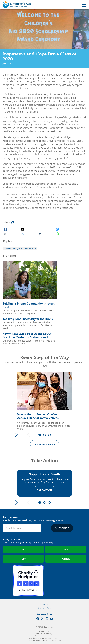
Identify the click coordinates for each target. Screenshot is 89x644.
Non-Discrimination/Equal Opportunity (44, 638)
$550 (23, 559)
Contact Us (44, 604)
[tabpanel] (44, 401)
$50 (23, 549)
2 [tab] (46, 435)
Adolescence (31, 248)
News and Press (44, 608)
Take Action (44, 490)
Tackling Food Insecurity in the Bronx (28, 319)
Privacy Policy (44, 631)
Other (66, 559)
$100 (66, 549)
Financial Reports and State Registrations (44, 640)
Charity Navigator (28, 581)
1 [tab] (41, 435)
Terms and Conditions (44, 636)
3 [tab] (51, 435)
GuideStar (61, 581)
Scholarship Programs (13, 248)
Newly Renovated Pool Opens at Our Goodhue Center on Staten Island (27, 336)
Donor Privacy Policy (44, 633)
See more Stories (45, 444)
